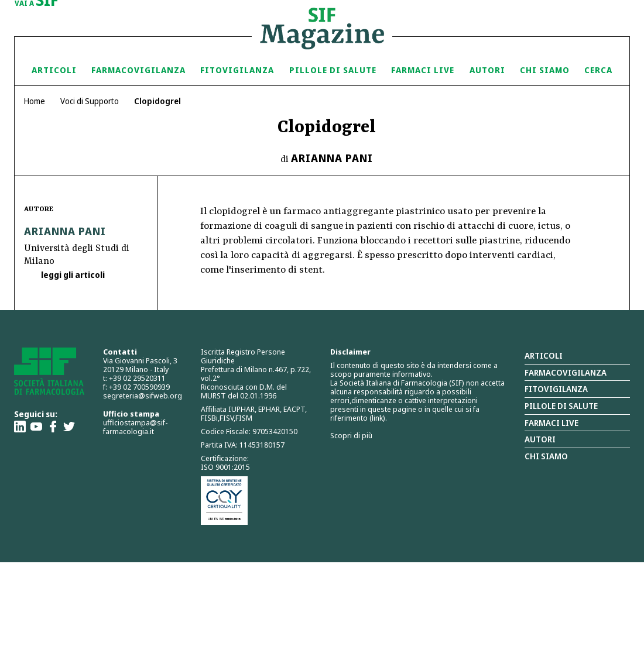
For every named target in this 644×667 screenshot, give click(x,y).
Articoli (54, 70)
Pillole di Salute (333, 70)
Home (35, 101)
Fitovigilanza (237, 70)
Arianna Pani (332, 158)
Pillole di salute (561, 406)
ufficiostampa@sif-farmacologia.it (135, 427)
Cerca (598, 70)
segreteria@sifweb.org (143, 396)
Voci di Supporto (90, 101)
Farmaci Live (423, 70)
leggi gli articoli (72, 275)
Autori (487, 70)
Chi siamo (545, 70)
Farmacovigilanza (138, 70)
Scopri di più (351, 435)
